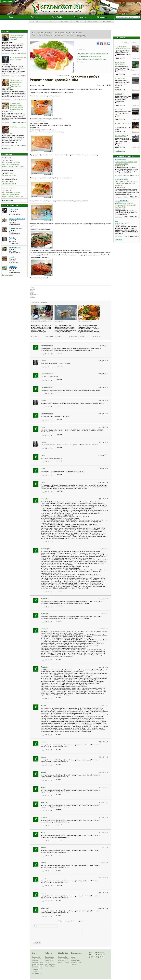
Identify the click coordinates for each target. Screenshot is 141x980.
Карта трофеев (93, 21)
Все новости (6, 149)
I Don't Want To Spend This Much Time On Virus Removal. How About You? (126, 183)
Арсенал (36, 21)
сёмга (32, 293)
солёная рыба (34, 295)
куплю (126, 43)
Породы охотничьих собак (37, 972)
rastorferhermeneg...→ (121, 160)
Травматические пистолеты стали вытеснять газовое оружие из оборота (16, 107)
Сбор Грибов (57, 17)
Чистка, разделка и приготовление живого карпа (92, 59)
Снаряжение (36, 970)
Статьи (41, 35)
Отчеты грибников (63, 962)
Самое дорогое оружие (18, 127)
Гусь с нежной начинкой (85, 321)
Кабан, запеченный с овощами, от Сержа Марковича (93, 54)
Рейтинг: (12, 211)
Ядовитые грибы (63, 960)
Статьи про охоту (37, 968)
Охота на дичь (36, 957)
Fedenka (12, 238)
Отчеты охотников (37, 964)
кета (32, 291)
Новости (7, 31)
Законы (73, 957)
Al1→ (116, 221)
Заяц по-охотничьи (9, 175)
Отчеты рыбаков (50, 966)
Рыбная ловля (49, 959)
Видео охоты (36, 960)
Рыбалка (34, 17)
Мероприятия (103, 17)
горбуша (33, 289)
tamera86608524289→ (121, 201)
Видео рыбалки (50, 957)
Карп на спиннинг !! (122, 223)
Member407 (13, 267)
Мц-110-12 (118, 94)
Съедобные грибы (63, 959)
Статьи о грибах (63, 957)
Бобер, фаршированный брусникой (41, 321)
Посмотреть (135, 58)
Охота (11, 17)
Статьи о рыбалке (50, 964)
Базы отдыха (75, 959)
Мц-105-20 (118, 109)
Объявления (64, 21)
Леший (11, 257)
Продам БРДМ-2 (121, 136)
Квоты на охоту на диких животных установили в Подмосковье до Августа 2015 (12, 84)
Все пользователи (8, 275)
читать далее (49, 336)
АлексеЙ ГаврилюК (16, 228)
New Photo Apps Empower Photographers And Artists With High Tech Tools (125, 205)
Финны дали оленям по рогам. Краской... (18, 58)
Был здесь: (12, 213)
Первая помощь (75, 960)
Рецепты (73, 964)
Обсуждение (6, 53)
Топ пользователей (11, 205)
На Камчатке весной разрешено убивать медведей (17, 37)
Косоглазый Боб (15, 248)
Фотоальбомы (107, 21)
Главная (34, 35)
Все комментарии (8, 201)
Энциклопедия (80, 17)
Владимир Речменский (17, 219)
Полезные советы (76, 962)
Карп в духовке (59, 321)
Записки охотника (37, 962)
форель (32, 297)
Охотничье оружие (37, 966)
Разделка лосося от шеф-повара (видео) (89, 56)
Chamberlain (13, 209)
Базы (50, 21)
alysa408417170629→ (121, 179)
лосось (32, 292)
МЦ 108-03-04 (120, 78)
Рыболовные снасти (49, 961)
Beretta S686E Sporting (123, 123)
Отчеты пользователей (125, 156)
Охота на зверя (36, 959)
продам (134, 43)
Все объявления (120, 151)
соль (32, 296)
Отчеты (78, 21)
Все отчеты (118, 240)
